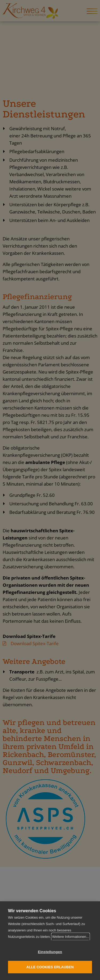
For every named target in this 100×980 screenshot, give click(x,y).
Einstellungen (50, 952)
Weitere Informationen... (71, 937)
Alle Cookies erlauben (50, 967)
